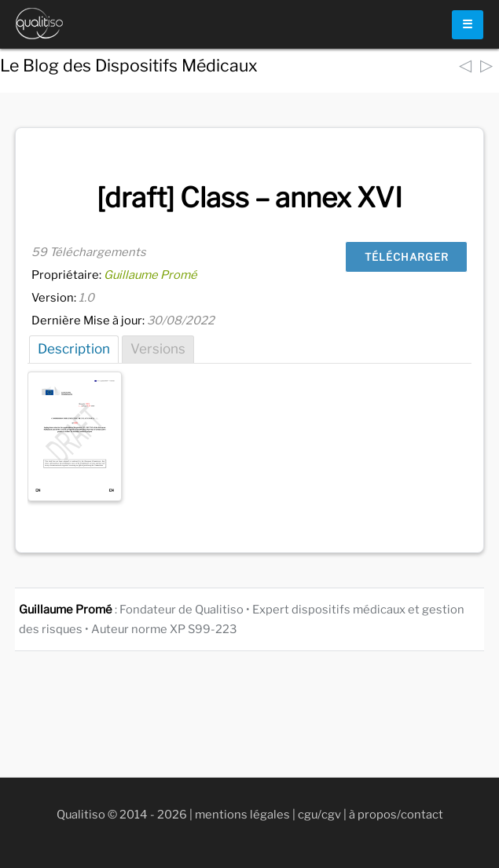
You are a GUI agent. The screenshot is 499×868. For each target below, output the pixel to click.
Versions (158, 349)
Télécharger (407, 257)
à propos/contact (396, 815)
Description (74, 349)
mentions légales (242, 815)
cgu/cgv (319, 815)
